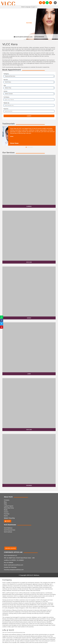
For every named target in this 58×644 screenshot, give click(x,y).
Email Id (6, 109)
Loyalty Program (9, 506)
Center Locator (10, 548)
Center (6, 91)
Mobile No (6, 103)
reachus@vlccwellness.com (23, 37)
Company (7, 500)
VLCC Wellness (8, 528)
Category (6, 74)
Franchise (7, 514)
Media (6, 510)
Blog (5, 502)
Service (6, 80)
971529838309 (39, 37)
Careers (6, 512)
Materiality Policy (9, 508)
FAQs (5, 504)
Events (6, 516)
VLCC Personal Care (10, 530)
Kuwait (8, 521)
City (5, 85)
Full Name (6, 97)
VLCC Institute (8, 532)
